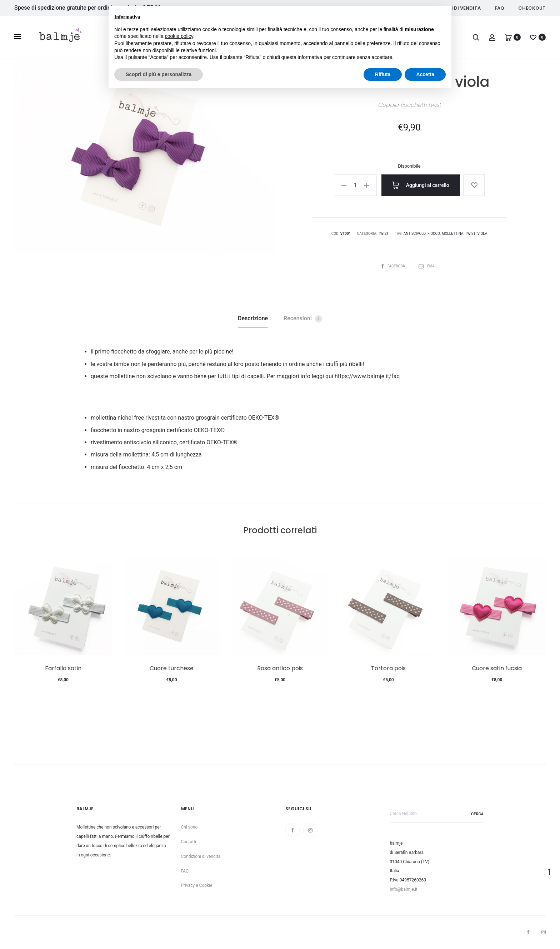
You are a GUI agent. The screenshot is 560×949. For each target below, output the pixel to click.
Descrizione (253, 318)
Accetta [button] (425, 74)
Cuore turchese (172, 668)
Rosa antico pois (280, 668)
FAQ (499, 8)
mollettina (453, 234)
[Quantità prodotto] (355, 185)
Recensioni (303, 319)
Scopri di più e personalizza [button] (159, 74)
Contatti (189, 842)
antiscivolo (415, 234)
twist (470, 234)
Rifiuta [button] (383, 74)
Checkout (532, 8)
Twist (384, 234)
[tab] (253, 318)
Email (428, 266)
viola (482, 234)
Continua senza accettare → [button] (413, 15)
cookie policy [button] (179, 36)
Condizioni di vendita (201, 856)
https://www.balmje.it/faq (367, 376)
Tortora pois (388, 668)
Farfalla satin (63, 668)
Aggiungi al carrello (421, 185)
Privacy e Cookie (197, 885)
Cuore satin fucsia (497, 668)
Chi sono (189, 827)
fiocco (434, 234)
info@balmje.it (404, 889)
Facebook (394, 266)
